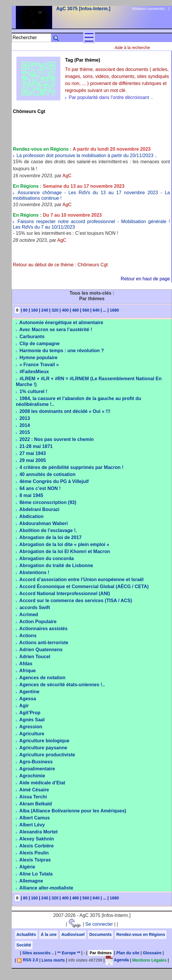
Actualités (26, 934)
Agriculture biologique (44, 741)
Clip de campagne (39, 344)
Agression (31, 727)
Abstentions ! (34, 572)
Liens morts (53, 960)
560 (86, 310)
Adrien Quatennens (41, 650)
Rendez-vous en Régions (141, 934)
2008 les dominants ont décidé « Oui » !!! (65, 411)
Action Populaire (38, 622)
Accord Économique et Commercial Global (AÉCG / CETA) (84, 587)
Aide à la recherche (132, 48)
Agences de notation (42, 678)
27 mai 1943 (33, 453)
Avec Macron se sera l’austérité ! (56, 330)
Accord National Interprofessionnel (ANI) (65, 594)
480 (75, 310)
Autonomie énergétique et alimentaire (61, 323)
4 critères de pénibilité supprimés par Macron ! (71, 467)
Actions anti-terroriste (44, 643)
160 (34, 310)
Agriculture (32, 734)
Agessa (28, 699)
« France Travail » (39, 365)
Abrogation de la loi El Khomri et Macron (65, 551)
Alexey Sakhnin (37, 839)
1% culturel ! (33, 391)
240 (45, 310)
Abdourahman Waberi (44, 523)
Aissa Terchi (33, 797)
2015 (25, 432)
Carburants (32, 337)
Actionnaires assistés (44, 629)
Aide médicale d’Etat (42, 783)
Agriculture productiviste (47, 755)
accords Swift (35, 608)
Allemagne (31, 881)
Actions (28, 636)
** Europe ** (69, 953)
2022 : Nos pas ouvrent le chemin (56, 439)
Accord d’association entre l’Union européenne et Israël (81, 580)
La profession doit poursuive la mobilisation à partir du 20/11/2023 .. (87, 155)
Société (24, 945)
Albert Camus (35, 818)
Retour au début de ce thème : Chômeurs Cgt (60, 265)
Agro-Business (36, 762)
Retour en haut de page (145, 279)
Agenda (117, 960)
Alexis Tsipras (35, 860)
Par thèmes (101, 953)
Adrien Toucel (35, 657)
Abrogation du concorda (47, 558)
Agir (24, 706)
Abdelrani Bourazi (39, 509)
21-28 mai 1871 (36, 446)
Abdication (31, 516)
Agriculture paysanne (43, 748)
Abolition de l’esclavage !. (48, 530)
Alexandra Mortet (39, 832)
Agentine (29, 692)
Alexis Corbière (36, 846)
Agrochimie (32, 776)
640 (96, 310)
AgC (67, 176)
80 (25, 310)
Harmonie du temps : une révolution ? (62, 351)
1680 (114, 310)
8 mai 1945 (31, 495)
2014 (25, 425)
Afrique (28, 671)
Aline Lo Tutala (36, 874)
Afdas (26, 664)
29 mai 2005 (33, 460)
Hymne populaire (38, 358)
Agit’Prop (30, 713)
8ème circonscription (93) (48, 502)
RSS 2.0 (28, 960)
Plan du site (128, 953)
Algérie (27, 867)
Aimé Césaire (34, 790)
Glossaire (152, 953)
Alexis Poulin (34, 853)
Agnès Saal (32, 720)
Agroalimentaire (37, 769)
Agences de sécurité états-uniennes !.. (62, 685)
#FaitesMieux (34, 372)
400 (65, 310)
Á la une (49, 934)
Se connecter (99, 924)
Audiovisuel (73, 934)
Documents (101, 934)
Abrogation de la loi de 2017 (51, 537)
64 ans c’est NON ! (40, 488)
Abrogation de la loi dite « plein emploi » (64, 544)
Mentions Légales (149, 960)
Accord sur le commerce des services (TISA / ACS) (76, 601)
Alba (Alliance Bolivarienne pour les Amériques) (73, 811)
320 (55, 310)
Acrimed (29, 615)
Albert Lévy (32, 825)
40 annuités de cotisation (47, 474)
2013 (25, 418)
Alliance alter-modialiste (46, 888)
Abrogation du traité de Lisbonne (56, 565)
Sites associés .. (38, 953)
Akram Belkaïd (36, 804)
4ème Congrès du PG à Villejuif (54, 481)
